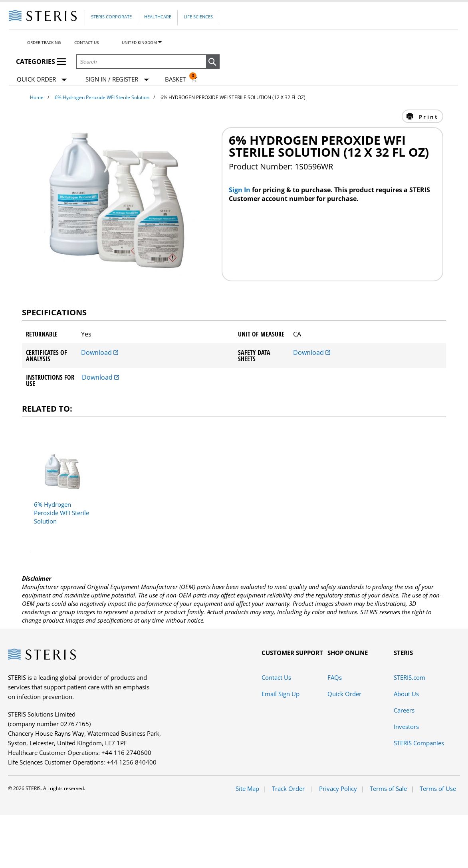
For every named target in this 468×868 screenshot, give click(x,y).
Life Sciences (198, 17)
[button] (213, 62)
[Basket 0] (181, 79)
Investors (406, 727)
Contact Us (86, 42)
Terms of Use (438, 788)
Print (427, 117)
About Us (406, 694)
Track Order (289, 788)
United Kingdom (139, 42)
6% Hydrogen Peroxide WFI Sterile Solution (102, 97)
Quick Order (42, 80)
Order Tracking (44, 42)
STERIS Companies (419, 743)
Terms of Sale (388, 788)
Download (100, 352)
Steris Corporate (111, 17)
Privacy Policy (338, 788)
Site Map (247, 788)
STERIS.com (409, 677)
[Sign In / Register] (117, 79)
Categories (41, 62)
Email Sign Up (281, 694)
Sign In (240, 190)
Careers (404, 710)
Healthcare (158, 17)
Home (37, 97)
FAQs (335, 677)
